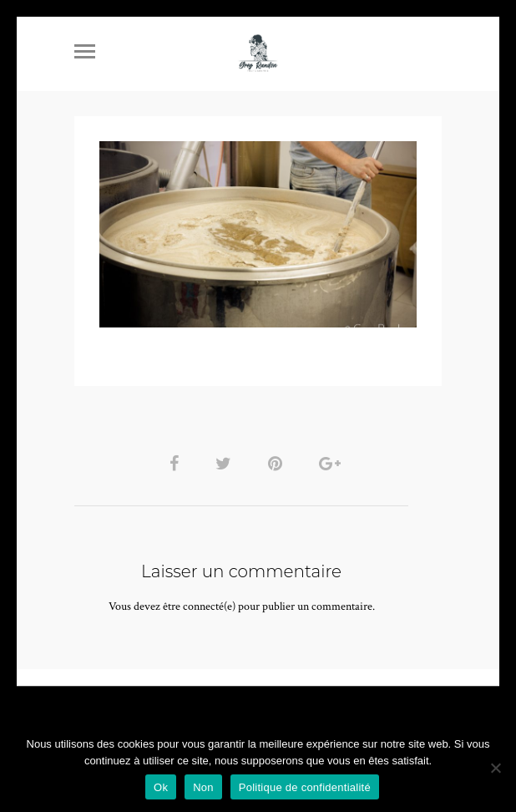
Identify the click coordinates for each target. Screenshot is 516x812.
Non (203, 787)
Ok (161, 787)
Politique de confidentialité (305, 787)
